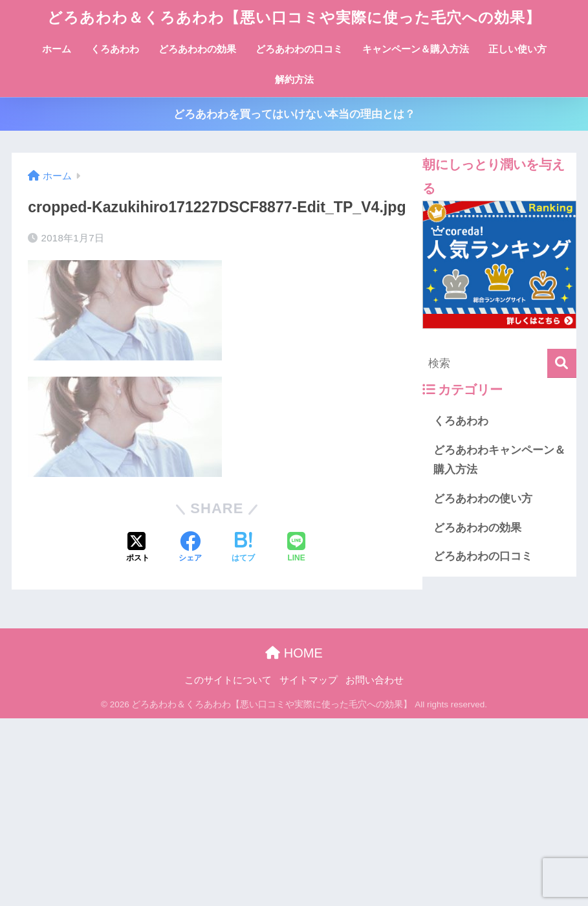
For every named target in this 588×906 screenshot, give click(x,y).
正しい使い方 (517, 49)
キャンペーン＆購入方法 (416, 49)
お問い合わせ (375, 680)
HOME (294, 653)
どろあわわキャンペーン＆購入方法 (499, 460)
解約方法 (294, 79)
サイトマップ (309, 680)
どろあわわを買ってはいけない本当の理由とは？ (294, 114)
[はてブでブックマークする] (243, 548)
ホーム (57, 49)
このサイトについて (228, 680)
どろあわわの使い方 (483, 499)
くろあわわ (115, 49)
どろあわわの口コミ (299, 49)
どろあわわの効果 (197, 49)
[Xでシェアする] (138, 548)
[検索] (562, 363)
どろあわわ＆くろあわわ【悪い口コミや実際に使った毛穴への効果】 (294, 17)
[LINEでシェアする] (296, 548)
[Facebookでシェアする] (190, 548)
